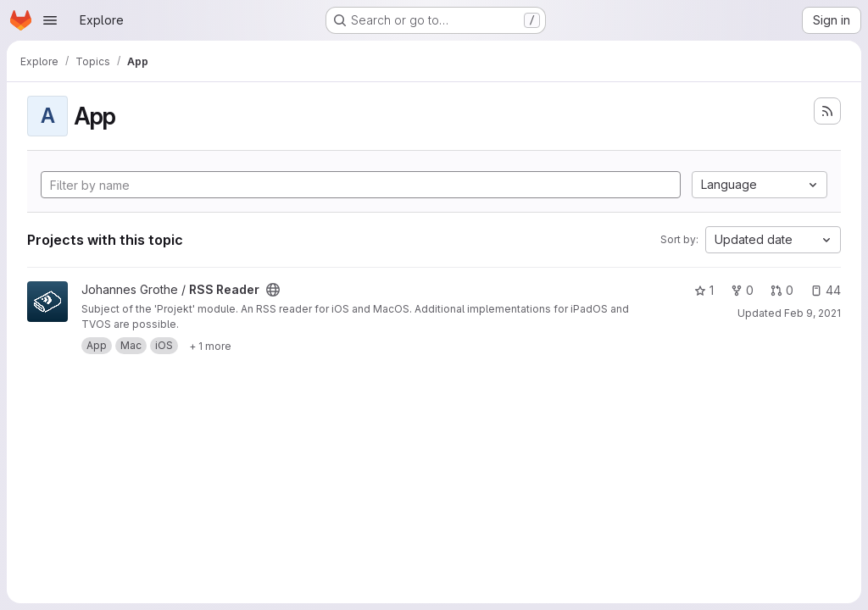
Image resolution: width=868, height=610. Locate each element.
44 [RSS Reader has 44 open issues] (826, 290)
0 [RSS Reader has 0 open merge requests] (782, 290)
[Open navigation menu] (50, 20)
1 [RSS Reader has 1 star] (704, 290)
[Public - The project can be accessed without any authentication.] (273, 290)
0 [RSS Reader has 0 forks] (742, 290)
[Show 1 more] (210, 346)
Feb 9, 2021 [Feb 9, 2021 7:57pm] (812, 313)
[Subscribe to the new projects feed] (827, 111)
